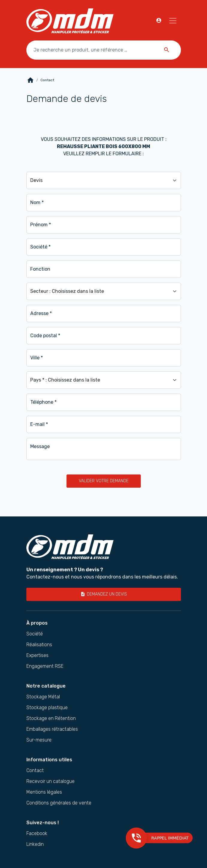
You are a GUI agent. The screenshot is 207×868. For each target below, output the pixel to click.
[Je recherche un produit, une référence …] (104, 50)
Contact (35, 771)
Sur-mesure (39, 740)
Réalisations (39, 645)
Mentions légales (44, 792)
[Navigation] (173, 21)
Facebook (37, 834)
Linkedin (35, 844)
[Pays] (104, 380)
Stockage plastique (47, 708)
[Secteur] (104, 291)
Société (35, 634)
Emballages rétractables (52, 729)
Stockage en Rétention (51, 718)
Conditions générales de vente (59, 803)
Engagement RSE (45, 666)
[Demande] (104, 180)
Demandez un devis (104, 594)
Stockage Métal (43, 697)
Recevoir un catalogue (50, 781)
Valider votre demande (104, 481)
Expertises (37, 655)
